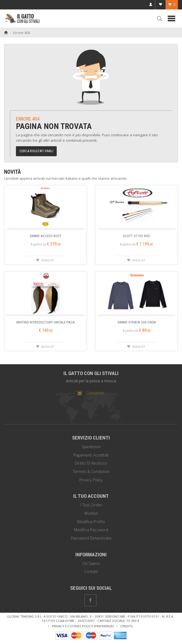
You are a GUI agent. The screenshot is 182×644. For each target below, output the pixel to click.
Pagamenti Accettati (91, 455)
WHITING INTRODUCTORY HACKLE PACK (45, 322)
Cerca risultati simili (36, 151)
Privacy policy (91, 480)
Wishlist (91, 513)
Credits (127, 626)
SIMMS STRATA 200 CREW (137, 322)
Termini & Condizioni (91, 471)
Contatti (91, 572)
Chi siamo (91, 563)
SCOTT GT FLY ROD (136, 236)
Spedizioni (91, 447)
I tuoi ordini (91, 505)
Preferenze (104, 626)
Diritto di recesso (91, 463)
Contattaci (91, 393)
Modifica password (91, 530)
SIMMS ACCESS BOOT (46, 236)
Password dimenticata (91, 538)
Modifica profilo (91, 522)
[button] (160, 19)
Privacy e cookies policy (73, 626)
